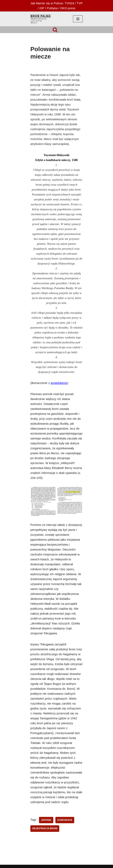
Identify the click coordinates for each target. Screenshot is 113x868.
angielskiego (59, 383)
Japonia (46, 820)
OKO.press (68, 8)
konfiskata (65, 820)
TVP (80, 3)
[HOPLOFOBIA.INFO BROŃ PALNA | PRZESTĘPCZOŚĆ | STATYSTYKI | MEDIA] (41, 19)
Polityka (52, 8)
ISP (42, 8)
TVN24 (69, 3)
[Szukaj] (55, 30)
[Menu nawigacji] (78, 19)
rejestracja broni (45, 828)
